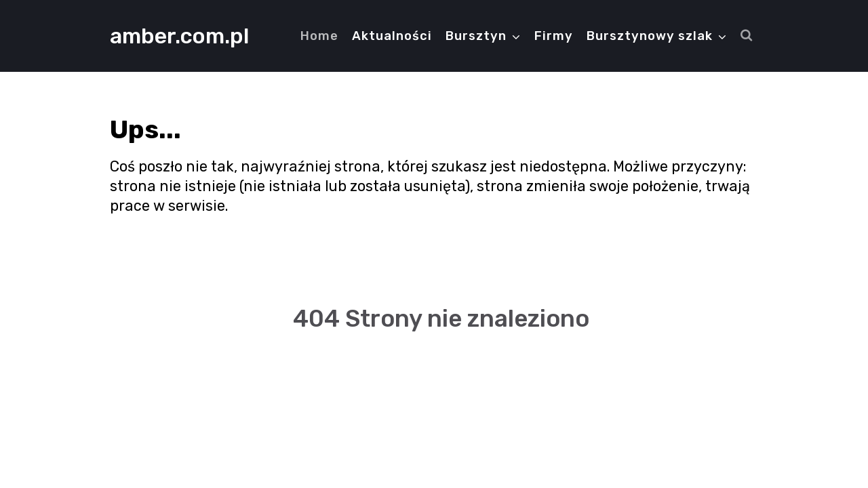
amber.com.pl (179, 36)
